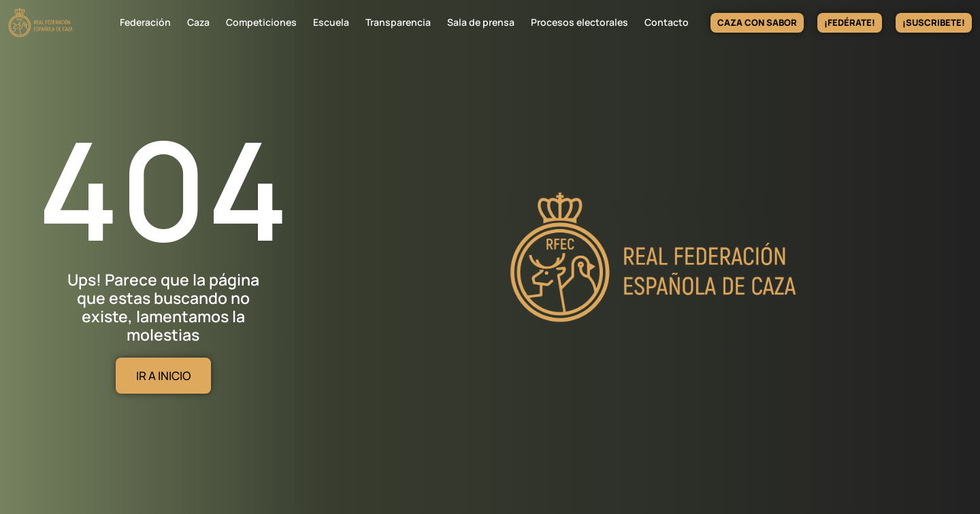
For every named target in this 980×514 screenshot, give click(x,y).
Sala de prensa (481, 22)
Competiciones (261, 22)
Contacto (667, 22)
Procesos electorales (579, 22)
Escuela (331, 22)
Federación (145, 22)
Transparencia (398, 22)
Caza (198, 22)
